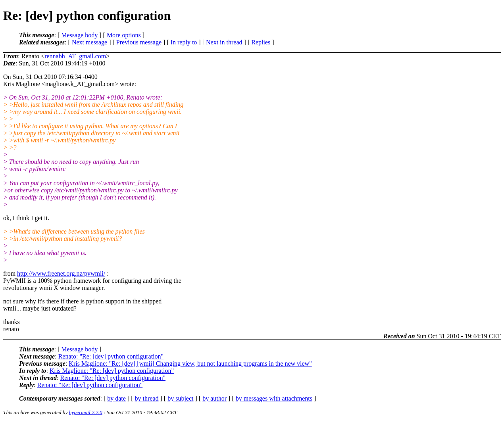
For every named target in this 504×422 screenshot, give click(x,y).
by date (116, 398)
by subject (180, 398)
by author (214, 398)
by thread (147, 398)
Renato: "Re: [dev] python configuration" (111, 356)
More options (124, 35)
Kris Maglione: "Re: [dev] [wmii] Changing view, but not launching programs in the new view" (190, 363)
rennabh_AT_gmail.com (75, 56)
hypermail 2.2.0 (86, 412)
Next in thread (224, 42)
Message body (79, 35)
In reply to (184, 42)
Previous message (139, 42)
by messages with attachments (274, 398)
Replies (261, 42)
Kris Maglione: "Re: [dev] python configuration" (112, 371)
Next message (89, 42)
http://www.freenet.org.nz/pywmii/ (61, 273)
